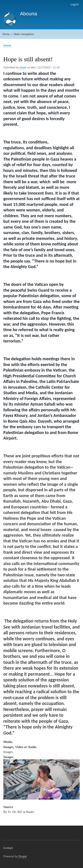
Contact (8, 848)
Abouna (28, 14)
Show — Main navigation (18, 34)
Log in (74, 4)
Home (7, 45)
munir (23, 68)
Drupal (23, 856)
